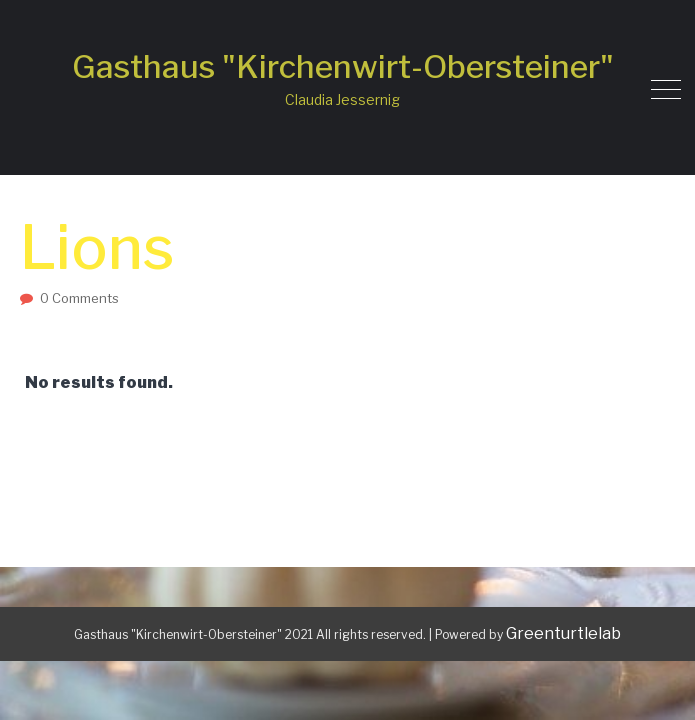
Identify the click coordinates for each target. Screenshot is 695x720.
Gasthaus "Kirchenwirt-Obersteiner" (343, 66)
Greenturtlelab (563, 633)
